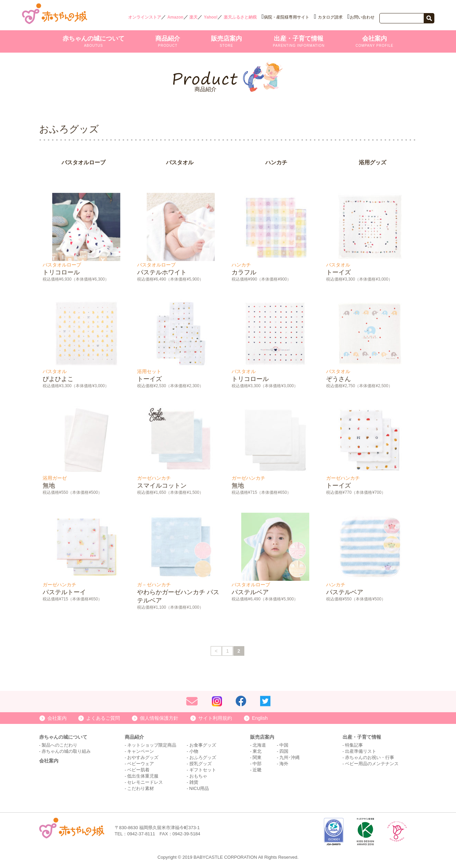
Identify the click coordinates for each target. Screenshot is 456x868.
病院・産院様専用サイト (287, 17)
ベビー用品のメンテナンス (372, 764)
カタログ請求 (330, 17)
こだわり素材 (141, 788)
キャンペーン (141, 751)
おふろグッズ (203, 757)
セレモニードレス (145, 782)
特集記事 (354, 745)
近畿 (257, 770)
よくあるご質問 (103, 718)
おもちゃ (198, 776)
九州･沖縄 (290, 757)
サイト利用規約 (215, 718)
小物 (194, 751)
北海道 (259, 745)
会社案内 (375, 41)
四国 (284, 751)
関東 (257, 757)
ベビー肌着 (138, 770)
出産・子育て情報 (299, 41)
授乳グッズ (201, 764)
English (260, 718)
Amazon (175, 17)
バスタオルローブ (84, 164)
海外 (284, 764)
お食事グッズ (203, 745)
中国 (284, 745)
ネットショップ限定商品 (152, 745)
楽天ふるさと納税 (240, 17)
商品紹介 (168, 41)
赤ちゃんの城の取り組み (66, 751)
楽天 (193, 17)
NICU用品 (199, 788)
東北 (257, 751)
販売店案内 (226, 41)
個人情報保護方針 (159, 718)
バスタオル (180, 164)
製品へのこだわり (59, 745)
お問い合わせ (362, 17)
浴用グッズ (372, 164)
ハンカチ (276, 164)
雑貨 (194, 782)
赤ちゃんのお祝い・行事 (370, 757)
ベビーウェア (141, 764)
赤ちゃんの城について (93, 41)
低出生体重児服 (143, 776)
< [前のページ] (216, 653)
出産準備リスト (361, 751)
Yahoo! (211, 17)
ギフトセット (203, 770)
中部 (257, 764)
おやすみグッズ (143, 757)
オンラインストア (145, 17)
